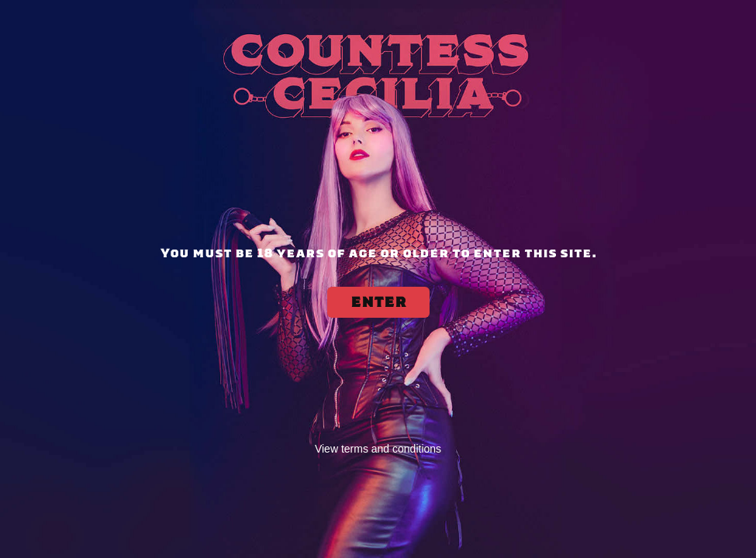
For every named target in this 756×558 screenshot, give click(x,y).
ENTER (378, 302)
